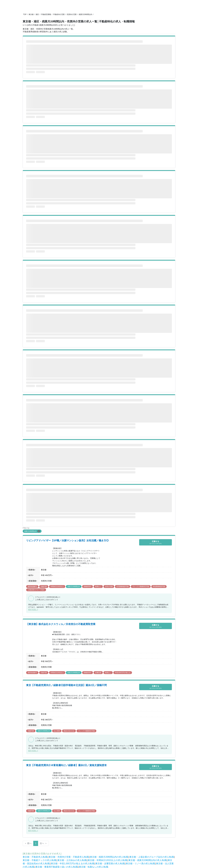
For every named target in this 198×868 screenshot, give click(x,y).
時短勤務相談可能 (159, 586)
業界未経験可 (32, 586)
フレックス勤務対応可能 (141, 586)
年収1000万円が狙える (123, 673)
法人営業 (57, 731)
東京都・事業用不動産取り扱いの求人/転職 (57, 867)
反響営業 (98, 673)
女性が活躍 (109, 586)
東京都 (31, 14)
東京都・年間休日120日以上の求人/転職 (107, 860)
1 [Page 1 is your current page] (36, 843)
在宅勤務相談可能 (123, 586)
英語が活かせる (69, 731)
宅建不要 (44, 586)
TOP (25, 14)
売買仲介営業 (72, 14)
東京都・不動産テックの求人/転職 (39, 860)
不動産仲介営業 (59, 14)
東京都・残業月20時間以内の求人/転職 (109, 857)
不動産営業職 (46, 14)
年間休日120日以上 (57, 586)
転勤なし (98, 586)
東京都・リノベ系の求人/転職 (140, 864)
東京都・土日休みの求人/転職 (72, 860)
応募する (156, 542)
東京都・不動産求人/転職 (35, 857)
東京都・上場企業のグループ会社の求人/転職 (152, 857)
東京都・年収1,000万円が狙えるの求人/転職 (73, 864)
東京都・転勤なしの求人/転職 (94, 867)
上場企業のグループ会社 (36, 590)
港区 (37, 14)
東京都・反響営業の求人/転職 (110, 864)
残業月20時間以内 (85, 14)
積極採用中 (88, 586)
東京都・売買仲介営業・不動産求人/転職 (69, 857)
